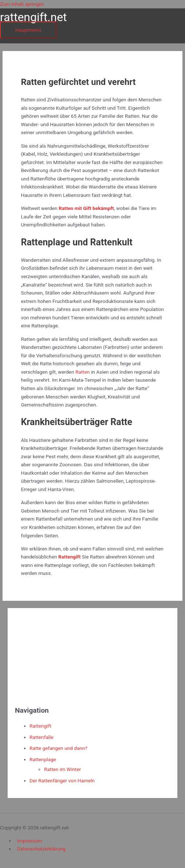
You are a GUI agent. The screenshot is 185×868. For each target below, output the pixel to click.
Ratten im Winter (62, 769)
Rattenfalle (42, 737)
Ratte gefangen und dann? (58, 748)
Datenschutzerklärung (41, 849)
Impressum (30, 841)
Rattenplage (43, 759)
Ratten (83, 372)
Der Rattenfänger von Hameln (62, 781)
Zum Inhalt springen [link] (22, 4)
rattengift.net (34, 17)
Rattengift (40, 726)
